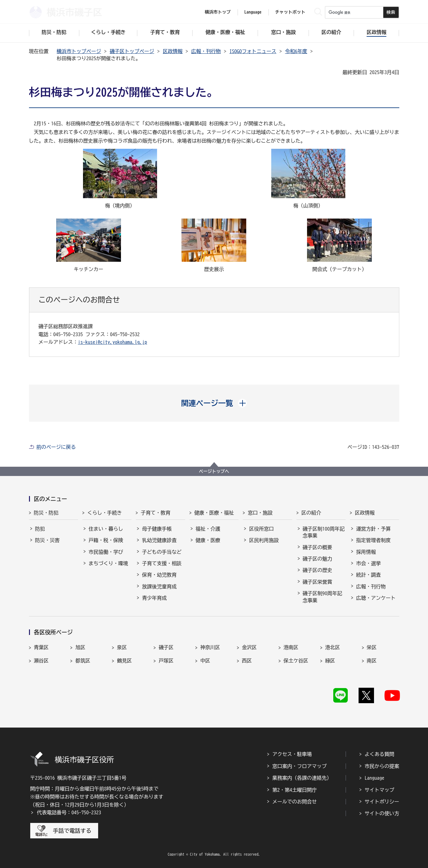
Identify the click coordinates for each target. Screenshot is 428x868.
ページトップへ (214, 471)
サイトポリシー (382, 802)
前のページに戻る (56, 447)
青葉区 (41, 647)
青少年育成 (154, 598)
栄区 (372, 647)
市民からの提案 (382, 766)
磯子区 (166, 647)
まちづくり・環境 (108, 563)
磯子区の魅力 (318, 559)
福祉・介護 (208, 529)
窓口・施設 (260, 513)
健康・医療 (208, 540)
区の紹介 (311, 513)
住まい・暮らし (106, 529)
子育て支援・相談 (162, 563)
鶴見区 (124, 661)
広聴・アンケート (376, 598)
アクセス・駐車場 (292, 754)
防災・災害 (48, 540)
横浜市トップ (218, 12)
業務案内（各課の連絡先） (302, 778)
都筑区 (83, 661)
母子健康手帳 (157, 529)
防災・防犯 (46, 513)
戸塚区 (166, 661)
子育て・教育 (156, 513)
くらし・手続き (105, 513)
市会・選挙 (368, 563)
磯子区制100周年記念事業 (324, 532)
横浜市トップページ (79, 51)
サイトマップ (380, 790)
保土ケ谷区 (296, 661)
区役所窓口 (261, 529)
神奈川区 (210, 647)
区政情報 (173, 51)
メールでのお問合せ (295, 802)
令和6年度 (296, 51)
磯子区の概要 (318, 547)
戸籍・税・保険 (106, 540)
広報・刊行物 (206, 51)
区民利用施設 (264, 540)
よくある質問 (380, 754)
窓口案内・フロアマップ (300, 766)
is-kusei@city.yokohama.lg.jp (113, 342)
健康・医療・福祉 (214, 513)
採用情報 (366, 552)
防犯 (40, 529)
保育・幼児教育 (159, 575)
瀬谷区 (41, 661)
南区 (372, 661)
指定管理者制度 (373, 540)
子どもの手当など (162, 552)
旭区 (80, 647)
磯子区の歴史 (318, 570)
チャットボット (290, 12)
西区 (247, 661)
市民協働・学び (106, 552)
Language (375, 778)
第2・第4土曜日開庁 (295, 790)
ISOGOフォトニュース (253, 51)
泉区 (122, 647)
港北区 (333, 647)
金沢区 (249, 647)
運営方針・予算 (373, 529)
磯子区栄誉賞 (318, 582)
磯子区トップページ (132, 51)
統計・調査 (368, 575)
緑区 (330, 661)
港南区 (291, 647)
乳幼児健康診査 (159, 540)
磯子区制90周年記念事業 (322, 597)
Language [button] (253, 12)
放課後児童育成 (159, 586)
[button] (214, 403)
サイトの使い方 (382, 813)
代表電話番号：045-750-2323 (69, 812)
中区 (205, 661)
